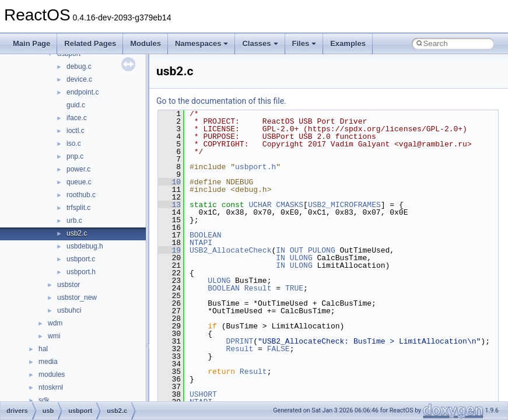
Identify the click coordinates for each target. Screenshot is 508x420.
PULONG (322, 250)
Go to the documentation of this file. (221, 101)
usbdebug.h (85, 246)
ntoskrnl (51, 387)
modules (52, 374)
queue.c (79, 182)
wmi (54, 336)
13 (169, 205)
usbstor (69, 285)
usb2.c (77, 233)
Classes (260, 43)
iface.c (77, 118)
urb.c (74, 220)
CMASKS (290, 205)
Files (304, 43)
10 (169, 182)
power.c (78, 169)
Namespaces (202, 43)
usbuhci (69, 310)
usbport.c (81, 259)
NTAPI (201, 243)
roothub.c (81, 195)
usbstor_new (77, 297)
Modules (146, 43)
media (48, 362)
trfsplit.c (78, 208)
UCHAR (260, 205)
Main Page (31, 43)
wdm (55, 323)
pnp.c (75, 156)
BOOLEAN (206, 235)
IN (281, 250)
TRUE (294, 288)
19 (169, 250)
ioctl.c (76, 131)
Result (258, 288)
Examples (348, 43)
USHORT (203, 394)
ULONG (301, 258)
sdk (44, 400)
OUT (297, 250)
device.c (79, 79)
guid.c (76, 105)
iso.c (74, 143)
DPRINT (239, 341)
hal (43, 349)
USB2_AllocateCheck (230, 250)
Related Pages (90, 43)
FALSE (278, 349)
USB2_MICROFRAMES (344, 205)
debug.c (79, 66)
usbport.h (81, 272)
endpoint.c (83, 92)
